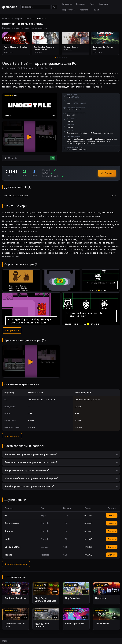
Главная (6, 19)
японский (83, 150)
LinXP (90, 133)
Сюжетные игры (74, 143)
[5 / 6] (64, 57)
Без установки (73, 133)
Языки (96, 10)
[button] (61, 454)
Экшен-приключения (107, 139)
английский (72, 150)
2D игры (94, 139)
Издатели (84, 10)
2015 (53, 116)
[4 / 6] (62, 57)
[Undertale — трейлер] (30, 137)
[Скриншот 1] (21, 280)
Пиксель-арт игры (103, 141)
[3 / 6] (60, 57)
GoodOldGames (99, 133)
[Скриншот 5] (91, 309)
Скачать (107, 173)
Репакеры (81, 4)
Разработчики (69, 10)
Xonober (83, 133)
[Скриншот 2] (61, 280)
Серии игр (104, 4)
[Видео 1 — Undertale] (31, 361)
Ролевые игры (83, 139)
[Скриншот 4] (31, 309)
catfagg (110, 133)
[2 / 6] (58, 57)
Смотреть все (12, 330)
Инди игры (29, 19)
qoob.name (10, 7)
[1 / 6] (56, 57)
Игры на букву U (89, 143)
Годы (92, 4)
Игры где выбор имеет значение (81, 141)
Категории (67, 4)
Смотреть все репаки (16, 564)
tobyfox (70, 121)
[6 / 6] (67, 57)
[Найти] (54, 7)
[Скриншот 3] (101, 280)
